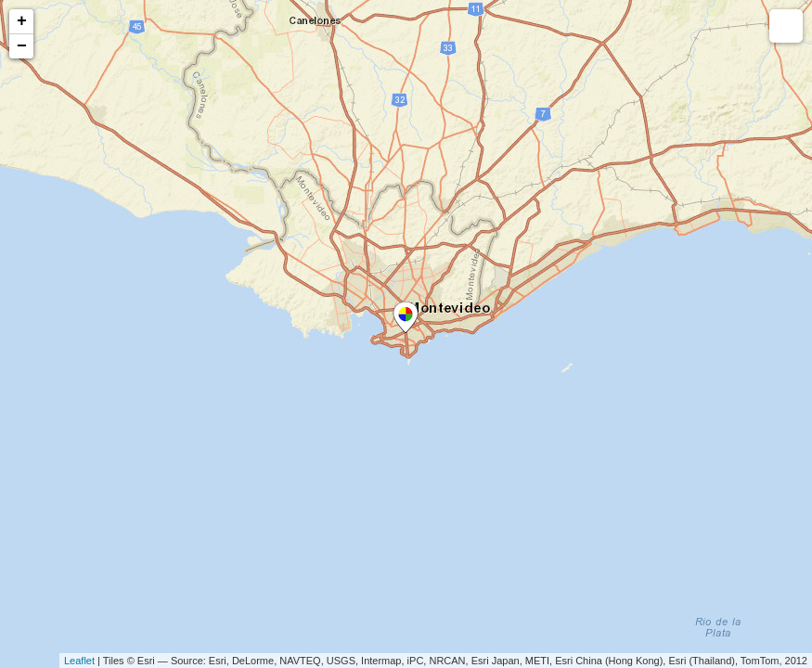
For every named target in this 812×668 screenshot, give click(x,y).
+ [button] (22, 21)
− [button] (22, 46)
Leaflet (79, 661)
